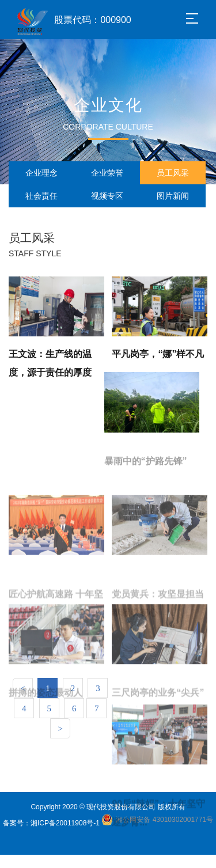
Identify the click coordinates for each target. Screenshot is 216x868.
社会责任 (41, 196)
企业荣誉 (107, 173)
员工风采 (173, 173)
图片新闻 (173, 196)
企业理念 (41, 173)
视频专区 (107, 196)
